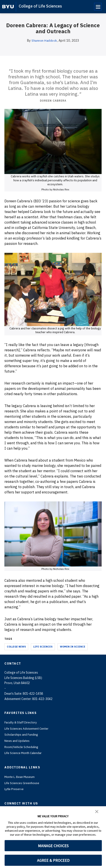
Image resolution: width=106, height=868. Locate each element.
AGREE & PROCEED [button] (53, 860)
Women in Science (73, 646)
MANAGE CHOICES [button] (53, 846)
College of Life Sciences (40, 6)
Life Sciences (43, 646)
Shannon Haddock (44, 41)
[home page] (8, 7)
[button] (97, 811)
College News (16, 646)
